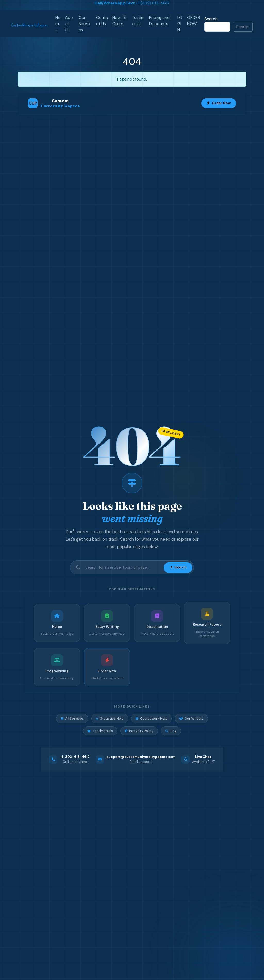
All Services (72, 718)
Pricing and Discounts (159, 21)
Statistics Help (110, 718)
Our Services (84, 24)
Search (211, 19)
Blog (171, 731)
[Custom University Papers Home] (54, 103)
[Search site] (123, 568)
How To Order (119, 21)
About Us (69, 24)
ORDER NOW (194, 21)
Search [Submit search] (178, 567)
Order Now (219, 103)
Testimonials (138, 21)
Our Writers (191, 718)
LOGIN (180, 24)
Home (58, 24)
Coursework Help (151, 718)
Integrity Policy (139, 731)
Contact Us (102, 21)
